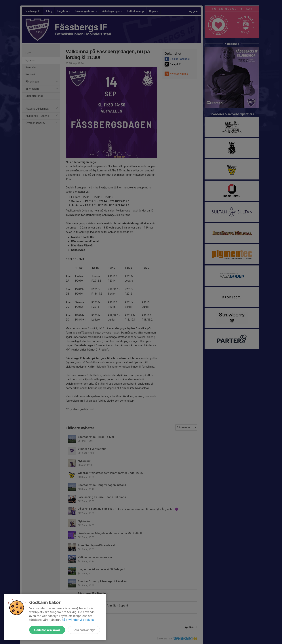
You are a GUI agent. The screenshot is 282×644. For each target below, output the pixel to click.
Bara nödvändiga (84, 630)
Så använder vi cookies (78, 620)
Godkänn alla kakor (47, 630)
